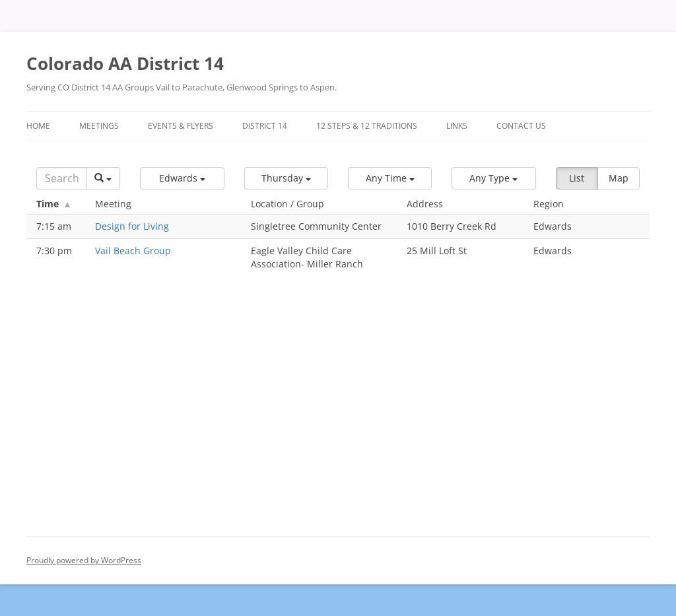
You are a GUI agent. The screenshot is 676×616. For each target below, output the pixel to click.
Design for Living (132, 226)
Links (457, 126)
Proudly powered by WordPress (84, 560)
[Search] (61, 178)
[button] (182, 178)
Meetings (99, 126)
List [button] (577, 178)
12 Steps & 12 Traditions (367, 126)
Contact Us (521, 126)
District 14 (265, 126)
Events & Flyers (181, 126)
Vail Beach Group (133, 251)
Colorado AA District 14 (125, 63)
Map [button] (619, 178)
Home (38, 126)
